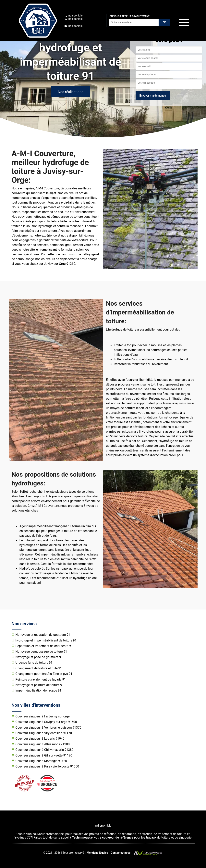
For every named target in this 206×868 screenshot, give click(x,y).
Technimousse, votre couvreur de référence (103, 837)
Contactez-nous (121, 853)
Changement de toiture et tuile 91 (39, 668)
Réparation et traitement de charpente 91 (44, 646)
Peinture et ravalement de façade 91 (41, 680)
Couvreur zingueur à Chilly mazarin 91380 (45, 750)
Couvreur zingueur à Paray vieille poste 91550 (47, 767)
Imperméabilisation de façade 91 (38, 691)
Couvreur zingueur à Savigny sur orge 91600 (46, 722)
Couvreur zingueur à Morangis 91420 (41, 761)
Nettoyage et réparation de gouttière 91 (43, 635)
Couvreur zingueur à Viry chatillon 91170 (44, 733)
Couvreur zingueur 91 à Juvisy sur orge (43, 716)
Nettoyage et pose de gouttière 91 (39, 657)
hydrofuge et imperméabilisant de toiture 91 (46, 640)
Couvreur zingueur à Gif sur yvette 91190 (44, 756)
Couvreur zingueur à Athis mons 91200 (43, 744)
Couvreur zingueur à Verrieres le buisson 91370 (48, 728)
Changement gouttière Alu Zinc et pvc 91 (44, 674)
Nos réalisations (71, 92)
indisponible (73, 16)
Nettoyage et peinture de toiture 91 (40, 685)
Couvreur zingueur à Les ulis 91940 (40, 739)
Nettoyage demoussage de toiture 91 (41, 652)
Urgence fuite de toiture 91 (34, 663)
